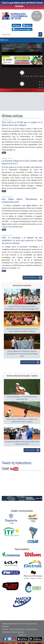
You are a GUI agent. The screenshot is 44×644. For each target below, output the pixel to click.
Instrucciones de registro (22, 29)
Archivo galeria (32, 450)
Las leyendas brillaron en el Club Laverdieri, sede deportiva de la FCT (22, 162)
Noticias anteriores (32, 277)
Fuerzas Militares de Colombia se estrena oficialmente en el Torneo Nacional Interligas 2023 (22, 353)
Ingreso (16, 25)
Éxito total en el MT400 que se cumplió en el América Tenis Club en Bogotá (22, 123)
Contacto (5, 629)
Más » (4, 152)
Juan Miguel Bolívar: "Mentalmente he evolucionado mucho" (22, 200)
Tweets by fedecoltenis (17, 462)
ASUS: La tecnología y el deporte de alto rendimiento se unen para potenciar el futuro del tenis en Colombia (22, 240)
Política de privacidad (17, 629)
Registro (27, 25)
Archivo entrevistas (30, 362)
